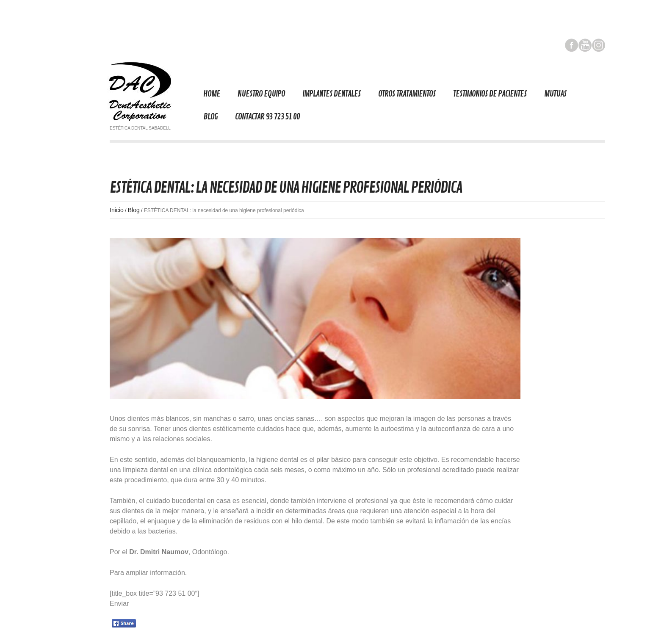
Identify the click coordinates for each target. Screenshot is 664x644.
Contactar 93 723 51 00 (267, 117)
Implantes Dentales (332, 94)
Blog (210, 117)
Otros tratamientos (407, 94)
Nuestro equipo (261, 94)
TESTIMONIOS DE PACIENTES (490, 94)
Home (212, 94)
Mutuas (555, 94)
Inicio (117, 210)
